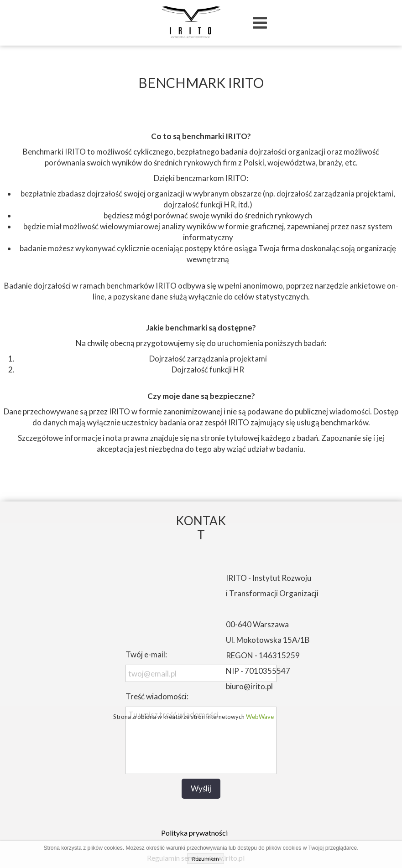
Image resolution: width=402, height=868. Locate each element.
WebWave (260, 717)
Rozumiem (206, 859)
